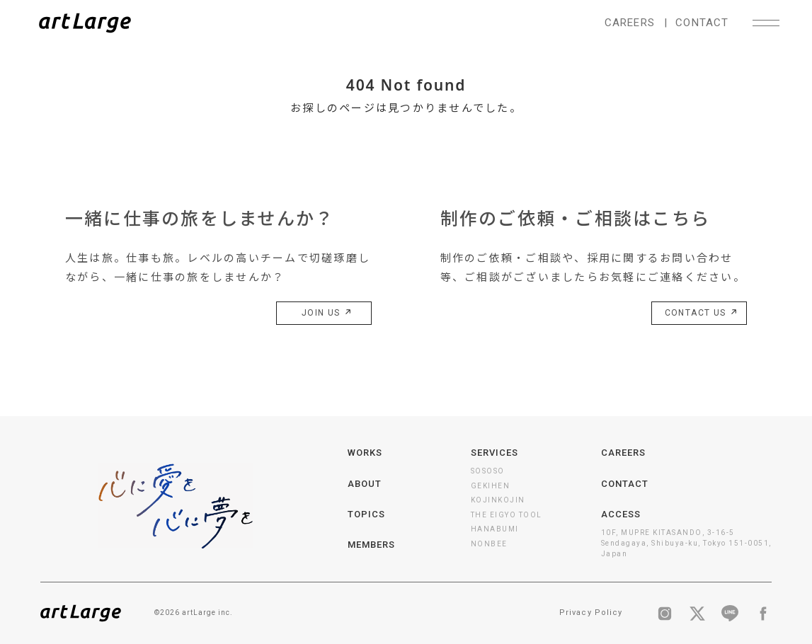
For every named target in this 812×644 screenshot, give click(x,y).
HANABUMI (495, 529)
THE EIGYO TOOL (507, 515)
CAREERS (630, 23)
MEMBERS (371, 545)
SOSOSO (488, 471)
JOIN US (325, 314)
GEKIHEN (491, 486)
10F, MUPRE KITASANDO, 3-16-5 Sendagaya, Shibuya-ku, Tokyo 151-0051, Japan (686, 543)
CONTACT (702, 23)
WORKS (365, 453)
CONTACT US (699, 314)
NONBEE (489, 544)
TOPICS (366, 514)
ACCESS (621, 514)
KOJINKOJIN (498, 500)
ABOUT (365, 484)
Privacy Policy (591, 613)
